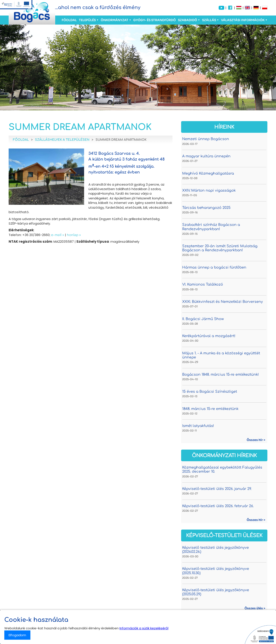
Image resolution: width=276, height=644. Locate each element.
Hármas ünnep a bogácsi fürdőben (214, 267)
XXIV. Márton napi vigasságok (209, 191)
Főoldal (69, 20)
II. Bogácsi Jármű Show (203, 319)
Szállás (209, 20)
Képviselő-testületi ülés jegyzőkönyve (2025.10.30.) (216, 571)
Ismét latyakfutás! (198, 426)
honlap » (74, 235)
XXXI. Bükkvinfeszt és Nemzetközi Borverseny (223, 302)
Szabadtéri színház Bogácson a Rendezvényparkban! (211, 227)
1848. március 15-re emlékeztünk (210, 409)
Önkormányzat (114, 20)
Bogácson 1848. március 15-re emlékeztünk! (220, 375)
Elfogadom (17, 635)
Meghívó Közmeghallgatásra (208, 174)
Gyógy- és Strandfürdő (154, 20)
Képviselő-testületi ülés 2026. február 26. (218, 506)
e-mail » (58, 235)
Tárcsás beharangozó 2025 (206, 208)
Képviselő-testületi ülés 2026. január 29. (217, 489)
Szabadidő (187, 20)
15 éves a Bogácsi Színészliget (210, 392)
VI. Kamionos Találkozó (203, 284)
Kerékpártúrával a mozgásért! (209, 336)
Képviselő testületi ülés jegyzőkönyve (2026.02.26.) (216, 550)
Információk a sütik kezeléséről (144, 628)
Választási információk (243, 20)
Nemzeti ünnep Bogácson (206, 139)
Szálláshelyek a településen (62, 140)
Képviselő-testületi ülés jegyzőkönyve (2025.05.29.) (216, 592)
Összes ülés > (255, 608)
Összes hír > (256, 440)
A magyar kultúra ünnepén (206, 156)
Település (87, 20)
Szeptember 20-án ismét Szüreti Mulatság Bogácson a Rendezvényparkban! (220, 248)
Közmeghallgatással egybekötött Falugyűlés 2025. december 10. (222, 470)
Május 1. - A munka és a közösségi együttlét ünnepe (221, 355)
